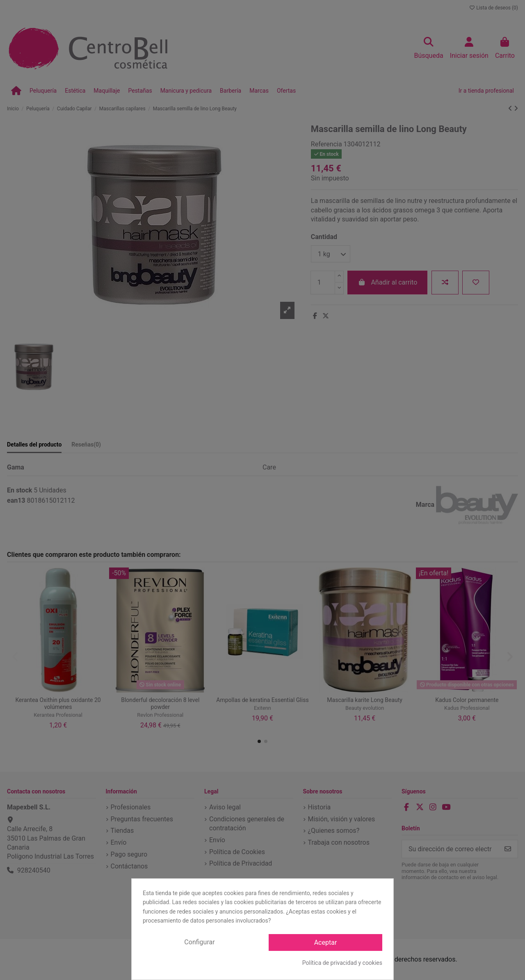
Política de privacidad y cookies (342, 963)
